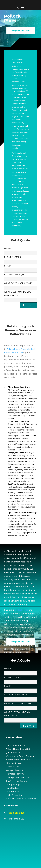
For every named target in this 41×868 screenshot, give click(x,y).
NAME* (21, 251)
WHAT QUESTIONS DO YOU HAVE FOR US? (21, 296)
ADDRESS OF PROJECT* (21, 277)
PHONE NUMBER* (21, 259)
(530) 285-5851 (17, 813)
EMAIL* (21, 268)
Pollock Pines (22, 610)
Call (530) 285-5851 (21, 31)
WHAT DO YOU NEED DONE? (21, 285)
